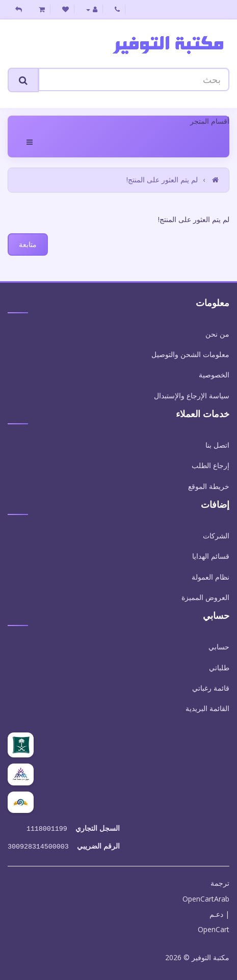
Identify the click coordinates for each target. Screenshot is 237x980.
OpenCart (214, 927)
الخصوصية (214, 375)
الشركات (216, 536)
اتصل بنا (217, 445)
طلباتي (219, 668)
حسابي (219, 647)
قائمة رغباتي (211, 688)
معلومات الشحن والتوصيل (190, 354)
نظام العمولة (210, 577)
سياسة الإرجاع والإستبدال (192, 396)
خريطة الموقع (209, 486)
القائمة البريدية (207, 708)
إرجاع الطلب (210, 465)
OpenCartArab (206, 897)
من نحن (217, 334)
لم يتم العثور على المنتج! (162, 180)
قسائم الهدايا (211, 556)
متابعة (28, 244)
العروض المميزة (205, 597)
